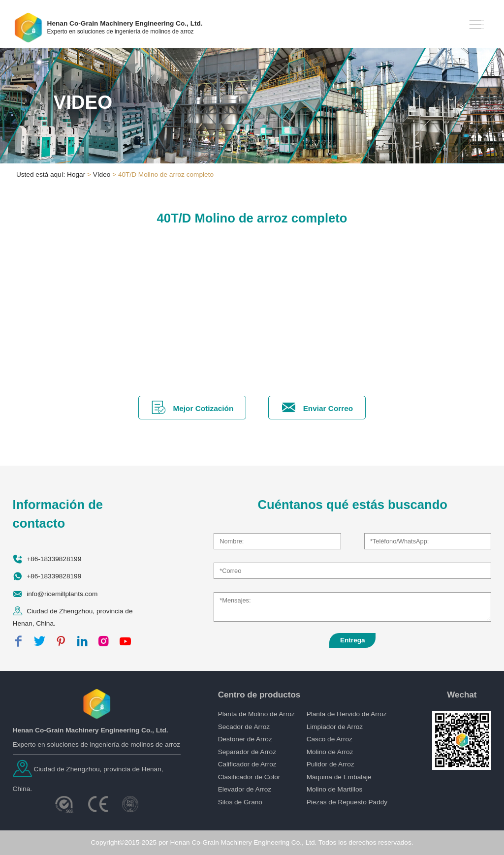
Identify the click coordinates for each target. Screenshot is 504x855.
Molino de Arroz (330, 752)
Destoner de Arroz (245, 739)
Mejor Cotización (192, 407)
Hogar (76, 174)
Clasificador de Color (249, 777)
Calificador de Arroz (247, 764)
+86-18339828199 (54, 559)
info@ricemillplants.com (62, 593)
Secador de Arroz (244, 727)
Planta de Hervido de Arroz (347, 714)
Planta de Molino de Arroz (256, 714)
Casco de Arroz (330, 739)
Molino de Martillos (335, 789)
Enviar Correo (317, 407)
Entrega (353, 640)
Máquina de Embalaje (339, 777)
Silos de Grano (240, 802)
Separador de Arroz (247, 752)
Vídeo (102, 174)
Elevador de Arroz (245, 789)
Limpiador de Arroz (335, 727)
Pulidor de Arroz (331, 764)
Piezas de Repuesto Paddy (347, 802)
